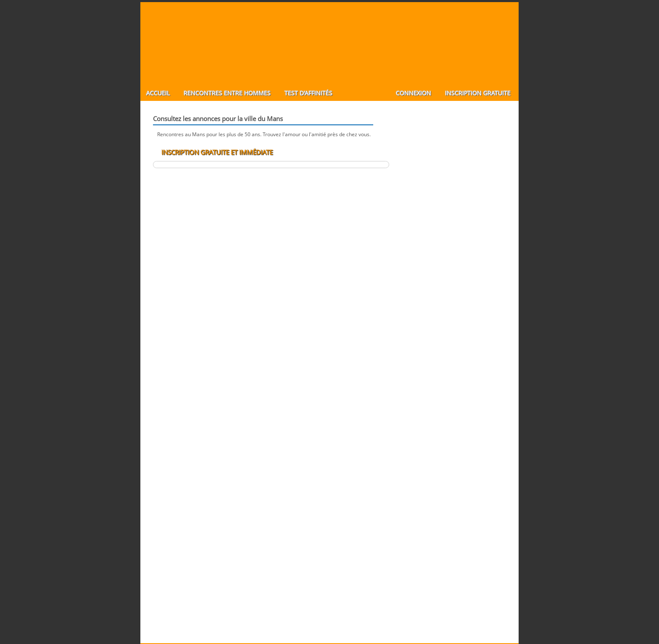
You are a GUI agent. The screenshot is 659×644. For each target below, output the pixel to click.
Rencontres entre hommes (227, 93)
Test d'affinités (308, 93)
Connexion (414, 93)
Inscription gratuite (478, 93)
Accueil (158, 93)
